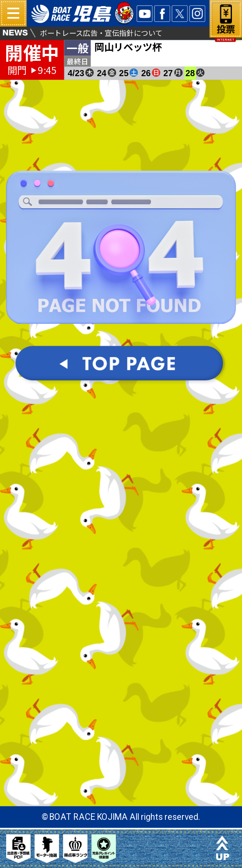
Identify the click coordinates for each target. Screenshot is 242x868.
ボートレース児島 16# (83, 13)
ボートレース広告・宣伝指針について (101, 32)
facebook (162, 13)
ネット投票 (226, 25)
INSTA (197, 13)
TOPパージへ (121, 369)
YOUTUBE (144, 13)
